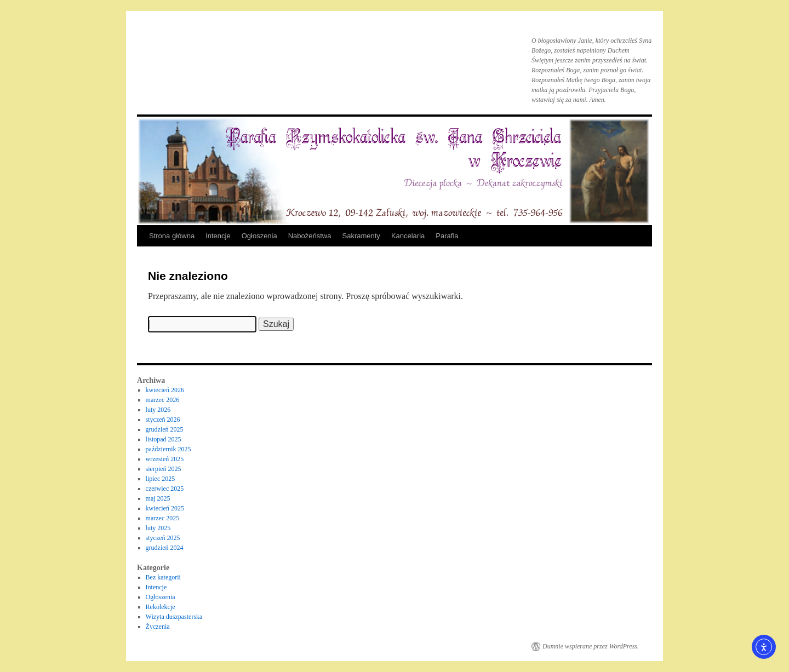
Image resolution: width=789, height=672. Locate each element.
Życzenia (158, 627)
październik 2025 (168, 449)
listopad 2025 (164, 439)
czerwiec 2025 (165, 489)
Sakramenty (361, 236)
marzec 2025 (163, 518)
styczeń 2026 (163, 420)
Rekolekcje (161, 607)
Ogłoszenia (259, 236)
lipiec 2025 (161, 479)
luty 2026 (158, 410)
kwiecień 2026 (165, 390)
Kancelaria (408, 236)
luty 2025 (158, 528)
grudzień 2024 (165, 548)
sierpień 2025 (164, 469)
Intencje (218, 236)
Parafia (447, 236)
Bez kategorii (163, 577)
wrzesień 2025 (165, 459)
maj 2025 (158, 498)
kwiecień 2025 (165, 508)
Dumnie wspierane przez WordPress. (591, 646)
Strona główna (172, 236)
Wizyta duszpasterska (174, 617)
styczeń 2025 (163, 538)
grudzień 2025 (165, 429)
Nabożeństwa (310, 236)
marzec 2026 (163, 400)
